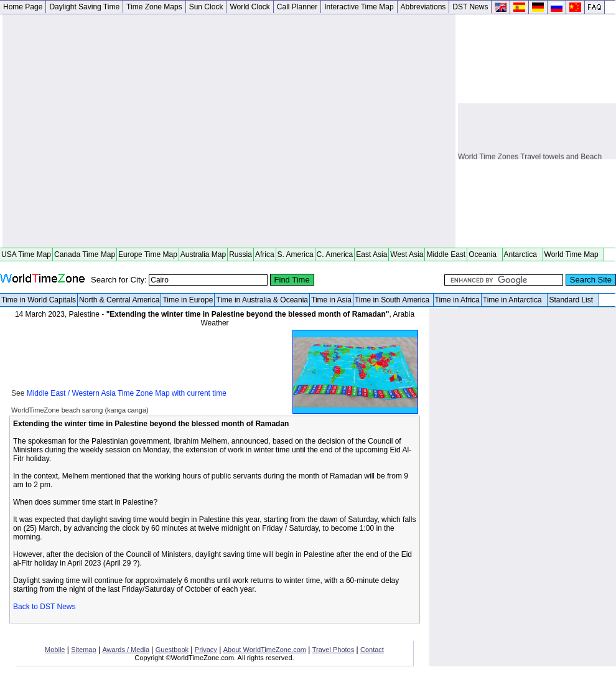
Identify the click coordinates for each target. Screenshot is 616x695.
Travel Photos (333, 650)
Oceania (484, 254)
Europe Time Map (148, 254)
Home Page (23, 7)
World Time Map (574, 254)
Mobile (55, 650)
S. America (296, 254)
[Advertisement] (117, 131)
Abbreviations (423, 7)
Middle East (446, 254)
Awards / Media (126, 650)
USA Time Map (26, 254)
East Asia (371, 254)
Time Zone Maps (154, 7)
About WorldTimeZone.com (265, 650)
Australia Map (203, 254)
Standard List (573, 300)
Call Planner (297, 7)
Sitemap (83, 650)
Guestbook (172, 650)
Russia (240, 254)
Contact (372, 650)
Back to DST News (44, 607)
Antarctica (523, 254)
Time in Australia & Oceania (262, 300)
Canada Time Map (85, 254)
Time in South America (393, 300)
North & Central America (119, 300)
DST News (470, 7)
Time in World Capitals (39, 300)
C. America (335, 254)
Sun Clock (206, 7)
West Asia (407, 254)
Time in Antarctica (515, 300)
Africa (265, 254)
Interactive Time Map (359, 7)
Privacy (206, 650)
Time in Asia (331, 300)
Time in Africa (457, 300)
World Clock (250, 7)
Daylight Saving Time (84, 7)
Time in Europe (188, 300)
